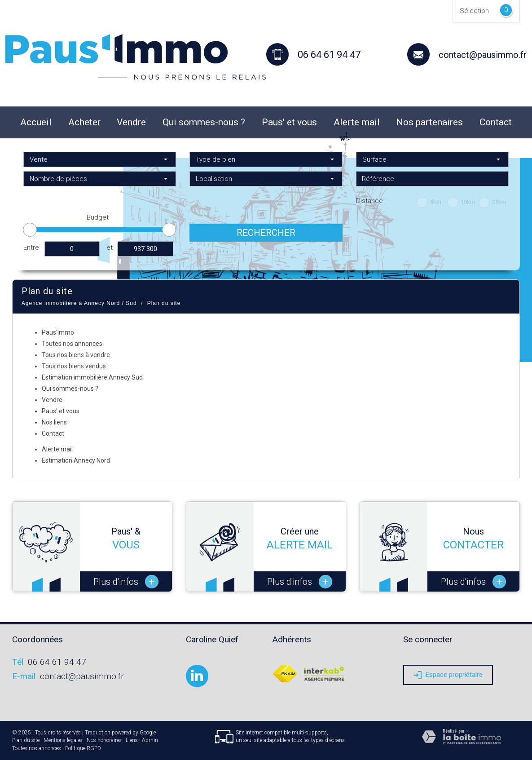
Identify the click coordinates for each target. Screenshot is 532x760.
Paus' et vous (289, 122)
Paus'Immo (58, 332)
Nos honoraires (104, 740)
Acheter (84, 122)
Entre (31, 247)
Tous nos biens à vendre (76, 355)
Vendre (131, 122)
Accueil (36, 122)
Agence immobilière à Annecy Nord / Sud (79, 303)
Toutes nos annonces (72, 344)
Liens (132, 740)
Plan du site (26, 740)
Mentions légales (63, 740)
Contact (496, 122)
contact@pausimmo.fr (483, 55)
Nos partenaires (429, 122)
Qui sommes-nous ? (204, 122)
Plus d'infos (126, 582)
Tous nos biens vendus (74, 366)
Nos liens (54, 422)
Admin (150, 740)
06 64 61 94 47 (57, 662)
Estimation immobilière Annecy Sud (92, 377)
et (110, 247)
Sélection (474, 11)
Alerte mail (357, 122)
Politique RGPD (83, 748)
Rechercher (266, 233)
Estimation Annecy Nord (76, 460)
